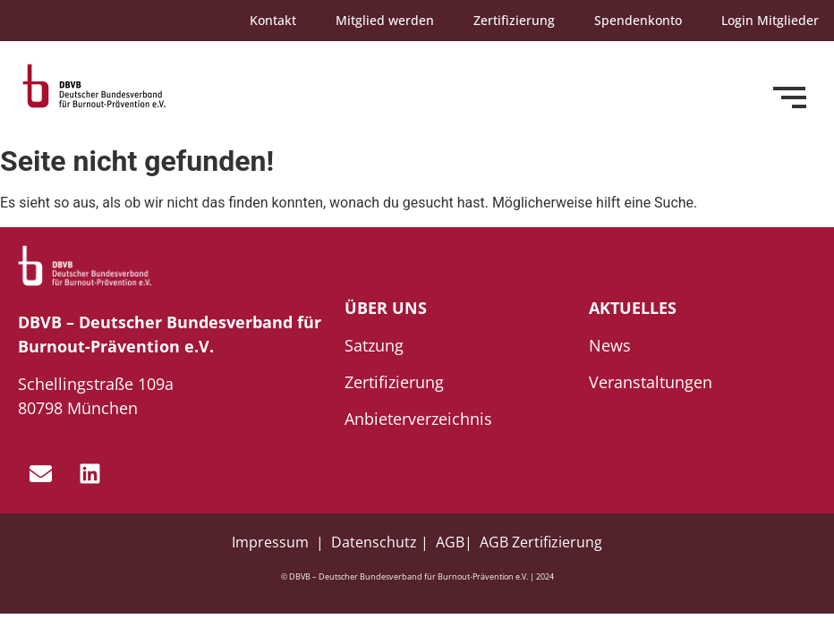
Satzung (374, 345)
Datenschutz (374, 542)
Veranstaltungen (651, 382)
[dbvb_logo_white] (85, 266)
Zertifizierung (514, 20)
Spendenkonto (638, 20)
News (610, 345)
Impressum (272, 542)
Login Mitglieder (770, 20)
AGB (450, 542)
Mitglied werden (385, 20)
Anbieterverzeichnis (418, 419)
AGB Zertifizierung (541, 542)
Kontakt (273, 20)
